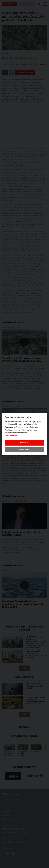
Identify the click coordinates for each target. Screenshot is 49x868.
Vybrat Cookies (24, 449)
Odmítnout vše (11, 436)
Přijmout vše (24, 443)
